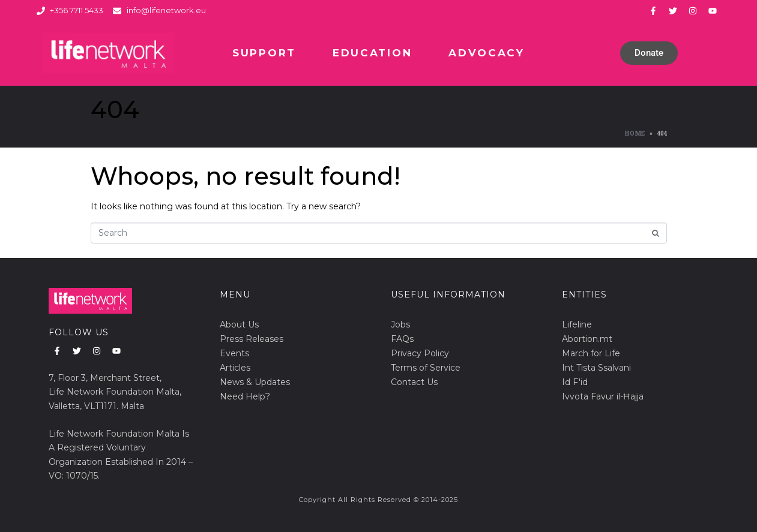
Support (264, 53)
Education (372, 53)
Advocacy (487, 53)
